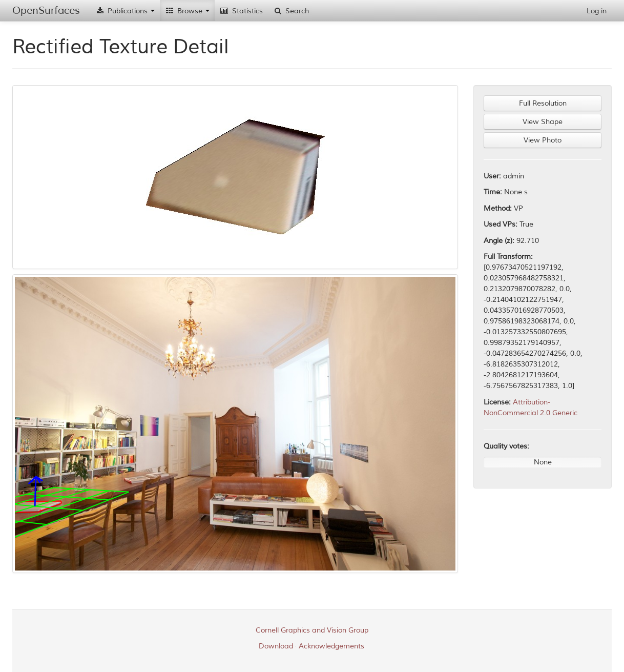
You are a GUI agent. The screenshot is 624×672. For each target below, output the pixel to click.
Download (276, 646)
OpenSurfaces (46, 11)
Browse (187, 11)
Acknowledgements (331, 646)
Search (291, 11)
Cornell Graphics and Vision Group (312, 630)
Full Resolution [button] (543, 103)
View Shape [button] (543, 122)
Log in (597, 11)
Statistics (241, 11)
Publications (125, 11)
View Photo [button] (543, 140)
